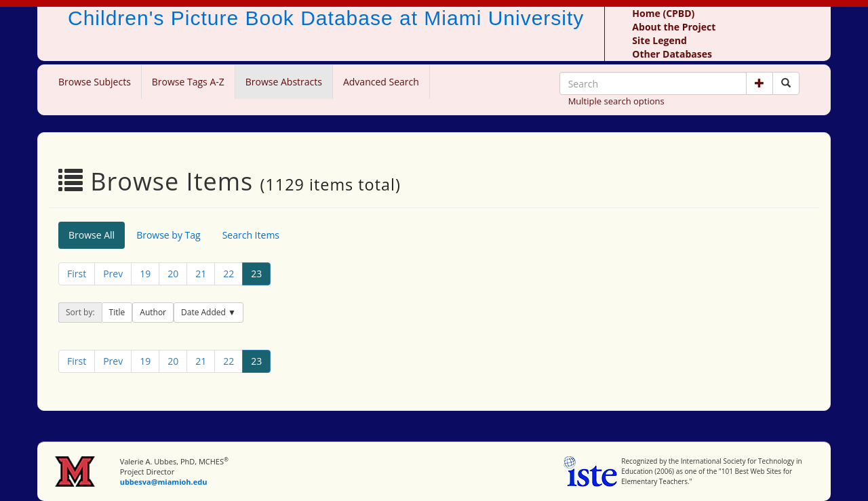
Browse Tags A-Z (188, 82)
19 (145, 274)
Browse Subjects (95, 82)
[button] (759, 83)
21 (201, 274)
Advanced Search (381, 82)
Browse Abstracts (284, 82)
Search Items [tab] (251, 235)
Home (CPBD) (663, 13)
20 (173, 274)
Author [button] (153, 312)
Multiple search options (616, 101)
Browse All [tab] (92, 235)
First (77, 274)
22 (229, 274)
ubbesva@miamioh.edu (164, 482)
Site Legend (659, 40)
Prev (113, 274)
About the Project (674, 27)
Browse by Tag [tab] (169, 235)
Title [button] (117, 312)
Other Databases (672, 54)
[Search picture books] (786, 83)
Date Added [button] (204, 312)
